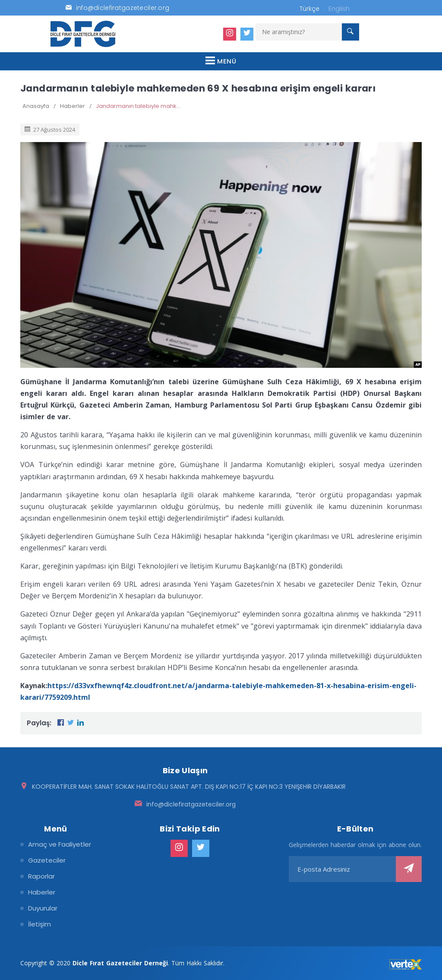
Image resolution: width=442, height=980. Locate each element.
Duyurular (43, 908)
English (339, 9)
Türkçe (309, 9)
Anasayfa (36, 106)
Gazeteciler (47, 860)
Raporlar (41, 876)
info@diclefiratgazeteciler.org (191, 804)
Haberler (73, 106)
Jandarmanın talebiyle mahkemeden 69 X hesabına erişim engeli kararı (139, 106)
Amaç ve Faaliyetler (60, 844)
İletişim (39, 924)
